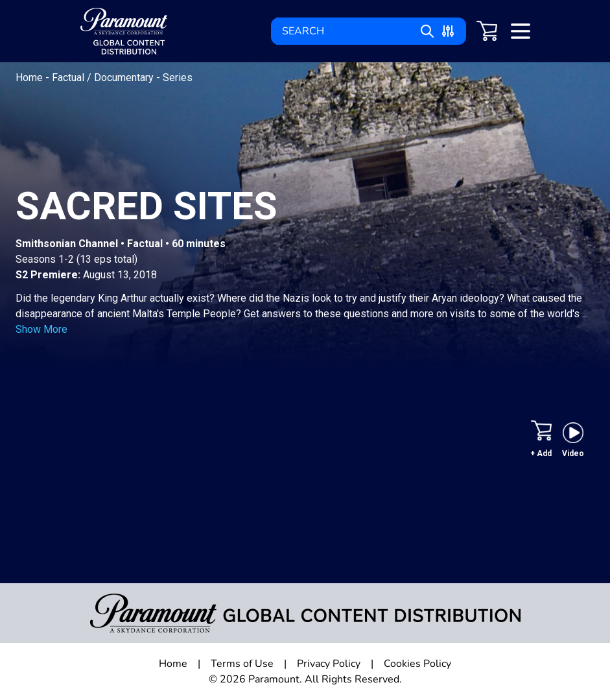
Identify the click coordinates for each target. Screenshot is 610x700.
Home (30, 78)
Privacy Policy (329, 664)
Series (178, 78)
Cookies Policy (417, 664)
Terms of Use (242, 664)
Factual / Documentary (104, 78)
